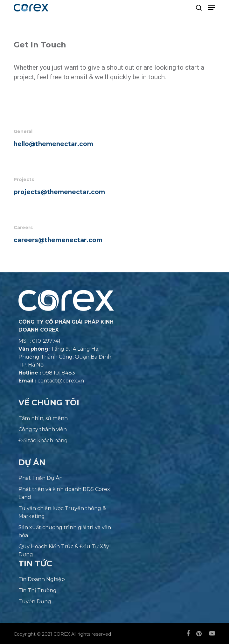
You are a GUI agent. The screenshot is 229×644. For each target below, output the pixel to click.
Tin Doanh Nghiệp (42, 579)
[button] (212, 8)
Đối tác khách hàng (43, 441)
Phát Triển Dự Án (41, 478)
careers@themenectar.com (58, 240)
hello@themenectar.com (53, 144)
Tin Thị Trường (38, 590)
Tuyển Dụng (35, 602)
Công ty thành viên (43, 429)
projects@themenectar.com (59, 192)
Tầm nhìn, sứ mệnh (43, 418)
